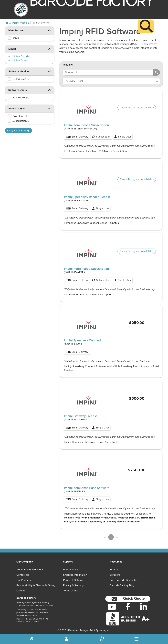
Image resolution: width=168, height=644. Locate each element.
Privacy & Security (73, 585)
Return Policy (71, 570)
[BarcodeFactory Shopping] (101, 639)
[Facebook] (128, 607)
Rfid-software (30, 23)
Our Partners (24, 580)
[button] (49, 30)
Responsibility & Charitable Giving (36, 585)
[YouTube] (112, 607)
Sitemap (114, 570)
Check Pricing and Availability (137, 108)
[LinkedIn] (144, 607)
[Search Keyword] (84, 16)
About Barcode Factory (30, 570)
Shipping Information (75, 575)
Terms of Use (71, 591)
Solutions (115, 575)
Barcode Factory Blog (122, 585)
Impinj (16, 23)
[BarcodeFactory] (21, 10)
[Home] (7, 23)
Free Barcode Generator (124, 580)
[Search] (146, 20)
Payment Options (73, 580)
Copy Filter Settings (19, 131)
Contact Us (23, 575)
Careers (21, 591)
